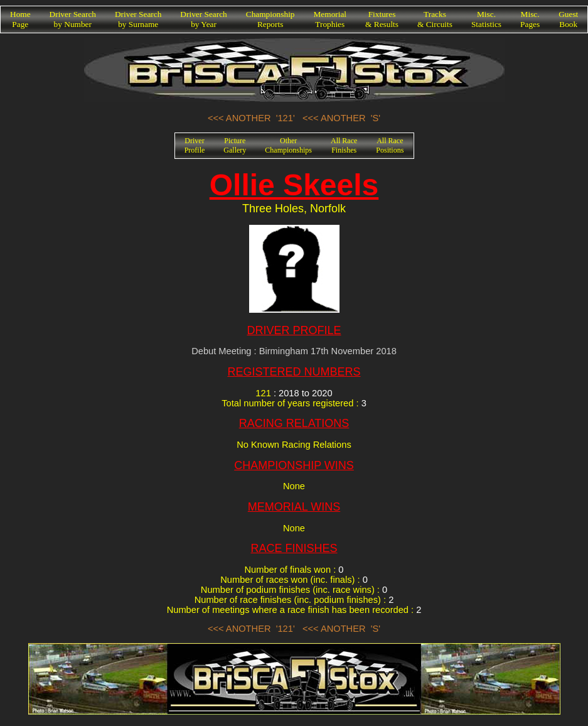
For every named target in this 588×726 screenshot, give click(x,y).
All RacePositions (390, 145)
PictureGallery (235, 145)
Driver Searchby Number (73, 19)
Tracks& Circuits (435, 19)
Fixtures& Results (382, 19)
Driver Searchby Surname (138, 19)
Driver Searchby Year (203, 19)
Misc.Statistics (486, 19)
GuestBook (568, 19)
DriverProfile (195, 145)
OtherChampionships (288, 145)
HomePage (20, 19)
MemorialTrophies (330, 19)
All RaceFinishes (344, 145)
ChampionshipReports (270, 19)
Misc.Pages (530, 19)
